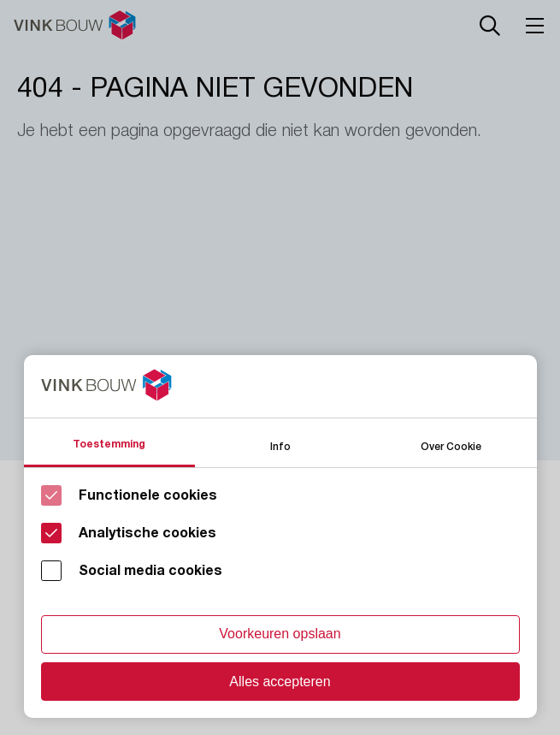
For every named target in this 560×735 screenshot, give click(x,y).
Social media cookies (150, 571)
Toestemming (109, 444)
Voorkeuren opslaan (280, 634)
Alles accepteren (280, 682)
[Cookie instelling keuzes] (280, 536)
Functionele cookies (148, 495)
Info (280, 445)
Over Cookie (451, 445)
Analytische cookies (147, 533)
